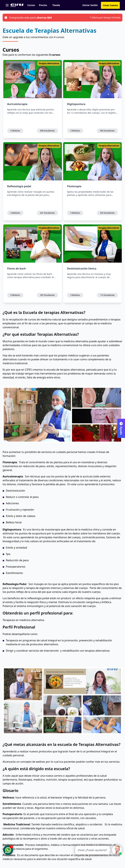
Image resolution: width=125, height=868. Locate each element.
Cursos (31, 5)
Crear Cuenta (110, 5)
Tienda (56, 5)
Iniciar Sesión (90, 5)
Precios (43, 5)
